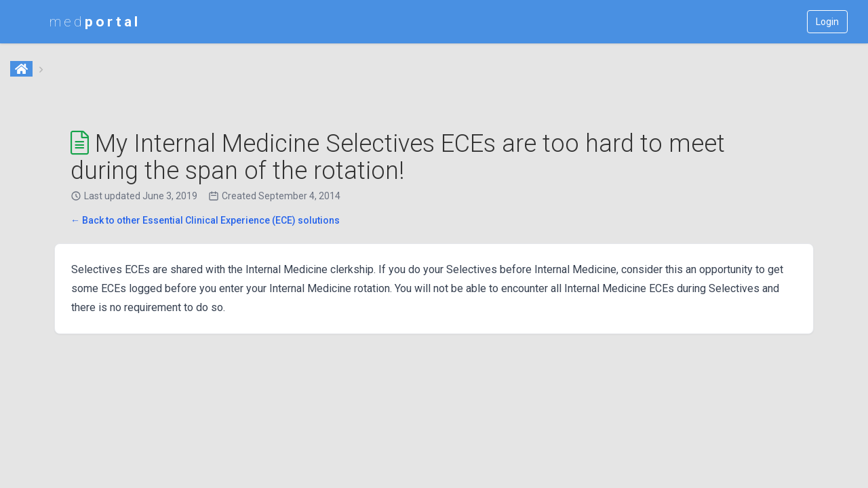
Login (827, 22)
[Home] (22, 70)
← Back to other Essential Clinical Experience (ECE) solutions (205, 220)
